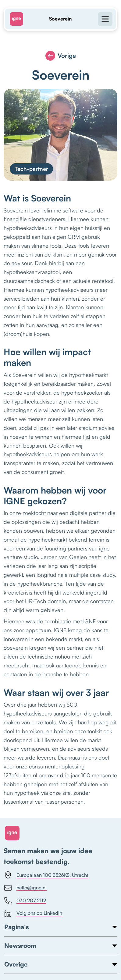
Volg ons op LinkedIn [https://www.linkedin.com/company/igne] (33, 913)
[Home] (19, 19)
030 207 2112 (25, 901)
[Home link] (12, 833)
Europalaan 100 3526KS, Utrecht (46, 875)
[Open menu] (102, 19)
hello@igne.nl (25, 888)
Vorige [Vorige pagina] (61, 56)
